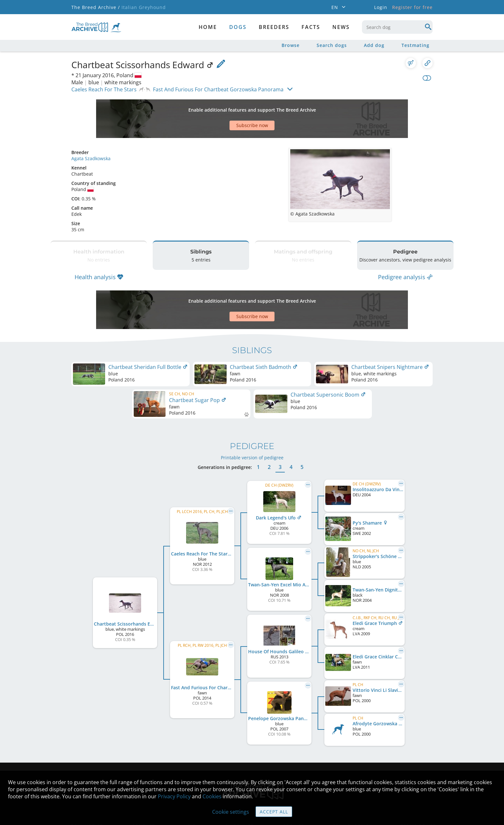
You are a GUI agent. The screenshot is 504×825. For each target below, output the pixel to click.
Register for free (412, 7)
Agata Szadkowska (91, 136)
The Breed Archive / (96, 7)
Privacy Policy (174, 796)
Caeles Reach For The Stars (104, 89)
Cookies (212, 796)
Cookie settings (231, 812)
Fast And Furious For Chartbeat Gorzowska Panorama (218, 89)
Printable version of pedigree (252, 419)
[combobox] (397, 27)
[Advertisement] (227, 107)
